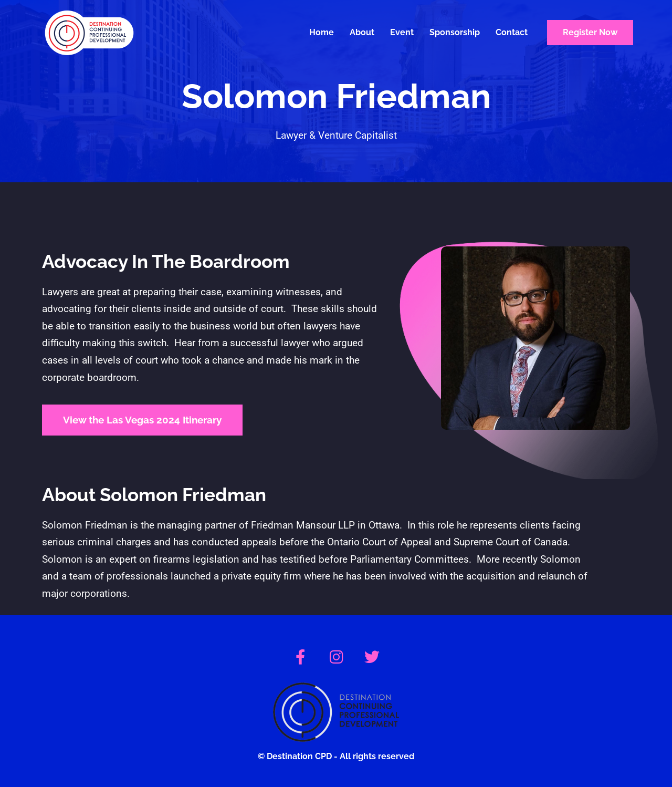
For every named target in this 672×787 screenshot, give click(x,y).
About (362, 32)
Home (322, 32)
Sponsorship (455, 32)
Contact (512, 32)
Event (402, 32)
